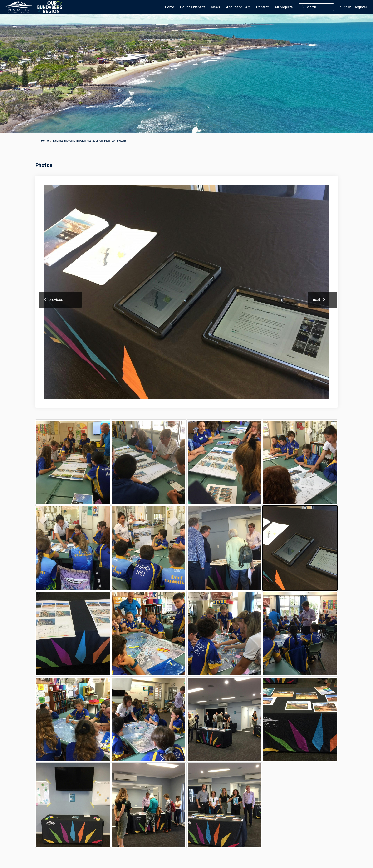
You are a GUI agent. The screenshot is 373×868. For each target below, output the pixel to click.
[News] (216, 7)
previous (56, 300)
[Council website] (193, 7)
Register (360, 7)
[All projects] (284, 7)
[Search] (316, 7)
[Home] (169, 7)
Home (45, 141)
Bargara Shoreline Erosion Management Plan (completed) (89, 141)
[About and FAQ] (238, 7)
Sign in (346, 7)
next (316, 300)
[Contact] (262, 7)
